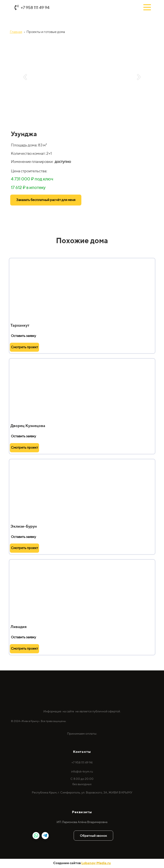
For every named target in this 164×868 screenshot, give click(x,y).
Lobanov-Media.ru (96, 863)
